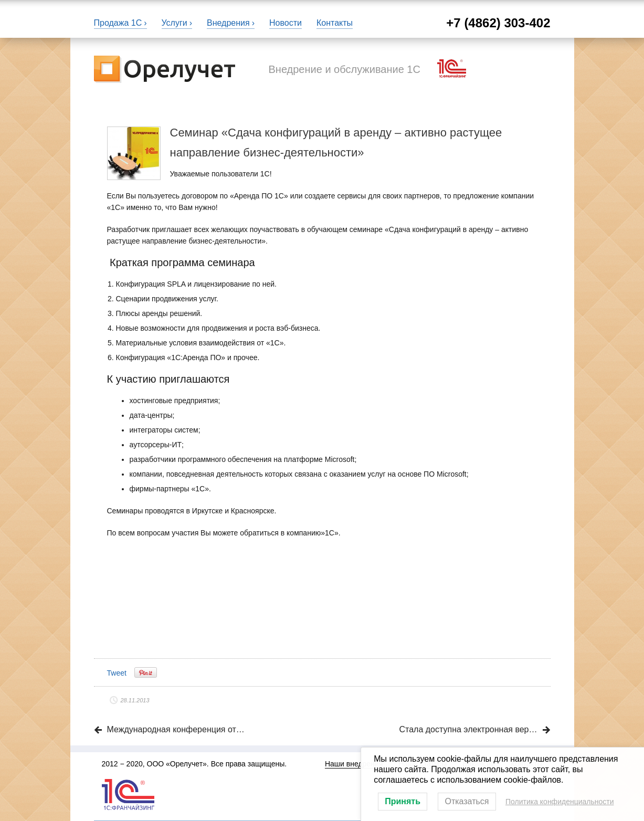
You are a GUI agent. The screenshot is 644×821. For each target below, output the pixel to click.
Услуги (175, 23)
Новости (286, 23)
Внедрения (228, 23)
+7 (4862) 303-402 (498, 23)
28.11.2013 (135, 700)
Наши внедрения (354, 764)
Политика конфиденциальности (560, 802)
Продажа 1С (118, 23)
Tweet (117, 673)
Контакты (335, 23)
